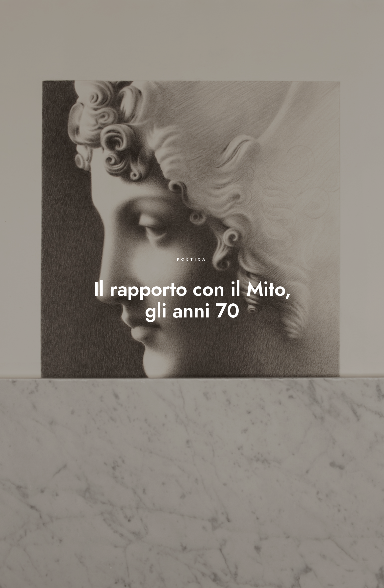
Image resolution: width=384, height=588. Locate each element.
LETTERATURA (260, 20)
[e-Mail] (365, 10)
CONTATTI (358, 20)
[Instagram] (356, 10)
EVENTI (232, 20)
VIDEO (288, 20)
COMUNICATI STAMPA (322, 20)
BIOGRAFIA (151, 20)
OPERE (176, 20)
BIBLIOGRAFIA (203, 20)
